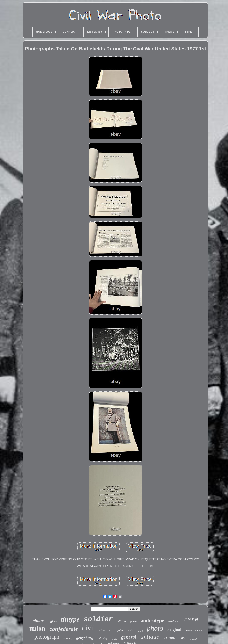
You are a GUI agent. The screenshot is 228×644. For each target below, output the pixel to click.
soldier (98, 619)
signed (193, 639)
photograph (47, 637)
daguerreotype (194, 631)
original (174, 630)
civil (89, 628)
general (129, 637)
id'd (111, 631)
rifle (102, 630)
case (183, 638)
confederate (64, 629)
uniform (174, 621)
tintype (70, 619)
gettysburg (85, 638)
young (133, 622)
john (120, 631)
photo (155, 628)
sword (140, 631)
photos (38, 621)
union (37, 628)
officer (53, 622)
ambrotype (152, 620)
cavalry (68, 638)
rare (191, 620)
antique (150, 636)
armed (169, 637)
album (122, 621)
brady (114, 639)
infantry (103, 638)
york (130, 630)
